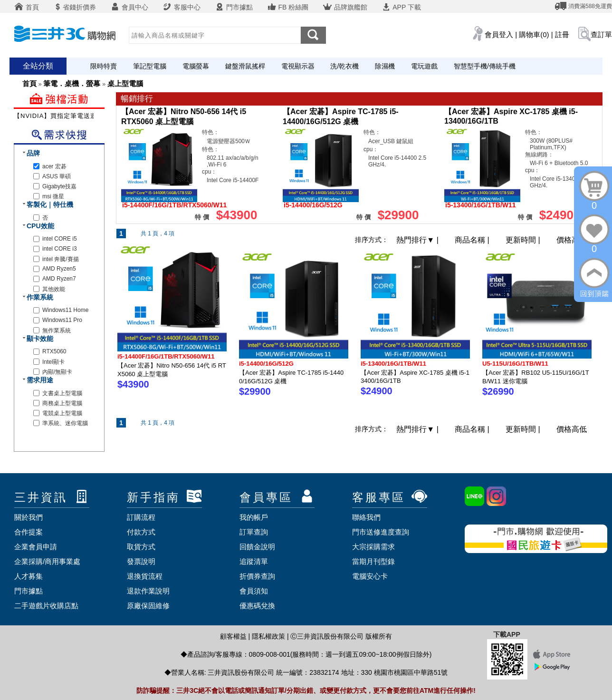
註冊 (562, 34)
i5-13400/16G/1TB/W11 (393, 364)
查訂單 (601, 34)
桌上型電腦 (125, 83)
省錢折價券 (75, 7)
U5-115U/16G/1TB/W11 (515, 364)
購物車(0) (534, 34)
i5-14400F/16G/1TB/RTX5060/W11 (166, 356)
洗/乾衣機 (344, 66)
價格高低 (572, 240)
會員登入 (499, 34)
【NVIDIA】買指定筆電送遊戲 (59, 116)
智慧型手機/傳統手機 (485, 66)
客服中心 (182, 7)
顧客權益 (233, 636)
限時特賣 (104, 66)
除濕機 (385, 66)
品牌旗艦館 (345, 7)
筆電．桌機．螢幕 (72, 83)
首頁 (27, 7)
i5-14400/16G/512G (266, 364)
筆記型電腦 (150, 66)
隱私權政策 (268, 636)
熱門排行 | (418, 240)
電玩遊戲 (424, 66)
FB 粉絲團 (288, 7)
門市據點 (234, 7)
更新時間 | (524, 240)
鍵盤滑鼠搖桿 (245, 66)
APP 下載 (401, 7)
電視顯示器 (298, 66)
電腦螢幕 (196, 66)
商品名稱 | (473, 240)
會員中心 (129, 7)
